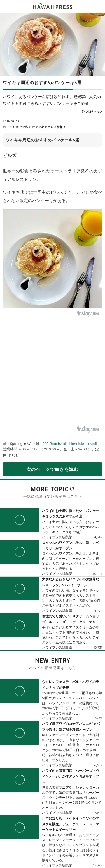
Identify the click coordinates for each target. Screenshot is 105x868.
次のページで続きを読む (53, 469)
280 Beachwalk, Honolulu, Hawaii (70, 444)
